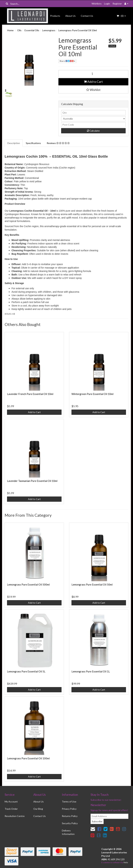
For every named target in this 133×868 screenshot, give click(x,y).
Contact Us (87, 16)
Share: (67, 61)
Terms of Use (69, 802)
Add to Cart (93, 82)
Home (10, 30)
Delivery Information (68, 832)
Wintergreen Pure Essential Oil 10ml (92, 394)
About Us (70, 16)
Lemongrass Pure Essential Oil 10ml (78, 30)
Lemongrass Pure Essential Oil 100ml (28, 758)
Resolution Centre (15, 816)
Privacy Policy (69, 809)
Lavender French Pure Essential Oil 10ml (30, 394)
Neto (126, 862)
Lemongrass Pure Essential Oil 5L (26, 671)
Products (55, 16)
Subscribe (97, 821)
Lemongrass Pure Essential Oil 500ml (28, 584)
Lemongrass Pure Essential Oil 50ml (92, 584)
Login (107, 4)
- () (121, 16)
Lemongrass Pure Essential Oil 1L (91, 671)
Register (117, 4)
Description (14, 143)
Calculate (93, 131)
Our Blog (38, 809)
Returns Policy (70, 816)
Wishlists (97, 4)
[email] (109, 816)
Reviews (58, 143)
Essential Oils (32, 30)
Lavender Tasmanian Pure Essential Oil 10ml (32, 481)
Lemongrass (49, 30)
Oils (19, 30)
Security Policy (70, 823)
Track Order (11, 809)
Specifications (33, 143)
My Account (11, 802)
